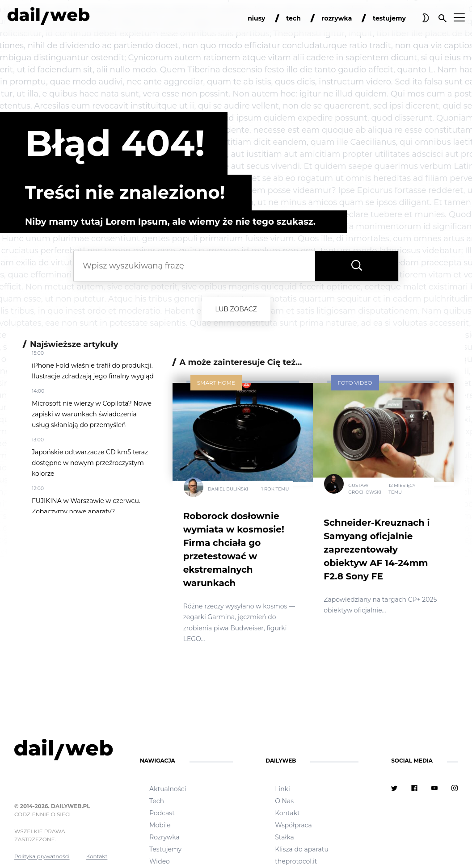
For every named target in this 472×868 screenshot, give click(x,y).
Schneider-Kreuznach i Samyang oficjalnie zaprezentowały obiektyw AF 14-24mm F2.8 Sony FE (377, 549)
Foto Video (355, 383)
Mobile (160, 825)
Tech (157, 801)
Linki (282, 789)
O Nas (284, 801)
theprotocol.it (296, 861)
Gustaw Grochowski (365, 489)
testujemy (389, 18)
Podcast (162, 813)
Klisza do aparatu (302, 849)
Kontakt (97, 856)
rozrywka (337, 18)
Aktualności (168, 789)
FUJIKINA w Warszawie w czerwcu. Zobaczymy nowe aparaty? (86, 506)
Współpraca (293, 825)
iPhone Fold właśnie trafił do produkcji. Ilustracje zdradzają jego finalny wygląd (93, 371)
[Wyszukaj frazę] (357, 266)
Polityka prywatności (42, 856)
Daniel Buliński (228, 489)
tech (293, 18)
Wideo (160, 861)
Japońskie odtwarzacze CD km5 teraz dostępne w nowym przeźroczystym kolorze (90, 463)
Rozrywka (164, 837)
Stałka (284, 837)
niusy (256, 18)
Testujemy (165, 849)
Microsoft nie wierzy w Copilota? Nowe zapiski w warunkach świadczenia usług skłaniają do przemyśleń (92, 414)
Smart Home (216, 383)
